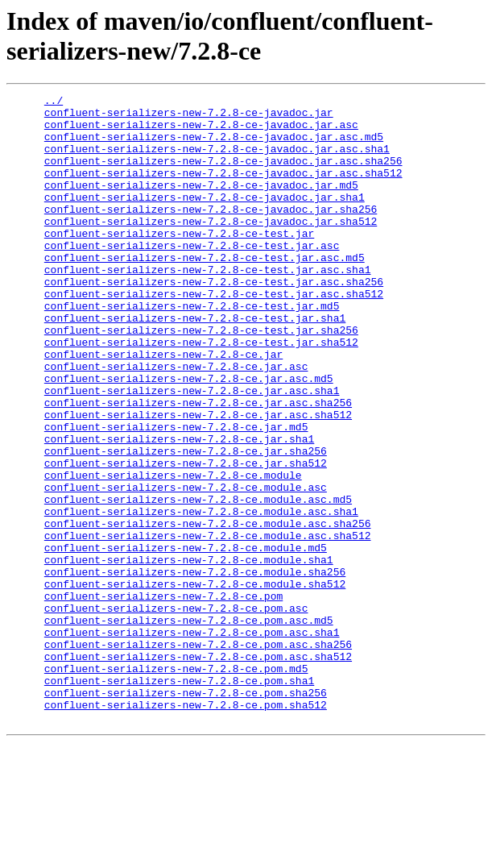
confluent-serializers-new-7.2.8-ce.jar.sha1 (179, 509)
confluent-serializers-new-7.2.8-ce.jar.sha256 (186, 523)
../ (54, 102)
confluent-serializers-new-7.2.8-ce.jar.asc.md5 (189, 436)
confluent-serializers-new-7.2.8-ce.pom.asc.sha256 (198, 755)
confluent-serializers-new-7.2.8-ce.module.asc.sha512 (208, 625)
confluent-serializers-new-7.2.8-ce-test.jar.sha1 (195, 363)
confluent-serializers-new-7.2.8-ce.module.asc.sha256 (208, 610)
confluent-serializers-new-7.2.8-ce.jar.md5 (176, 494)
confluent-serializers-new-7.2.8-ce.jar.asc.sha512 (198, 480)
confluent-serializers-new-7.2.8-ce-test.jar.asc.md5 (205, 291)
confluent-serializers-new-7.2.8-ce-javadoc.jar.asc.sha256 (223, 175)
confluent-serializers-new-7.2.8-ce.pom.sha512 (186, 828)
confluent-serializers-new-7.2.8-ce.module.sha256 (195, 668)
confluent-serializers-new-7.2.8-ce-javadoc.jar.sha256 (211, 233)
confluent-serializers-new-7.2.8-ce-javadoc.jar (189, 117)
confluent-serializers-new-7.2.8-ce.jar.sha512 (186, 538)
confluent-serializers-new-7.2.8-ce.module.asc (186, 567)
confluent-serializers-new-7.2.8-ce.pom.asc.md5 (189, 726)
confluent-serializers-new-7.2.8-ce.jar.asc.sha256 (198, 465)
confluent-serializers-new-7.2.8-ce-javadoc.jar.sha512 (211, 247)
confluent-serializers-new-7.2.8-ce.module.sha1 (189, 654)
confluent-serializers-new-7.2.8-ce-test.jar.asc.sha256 (214, 320)
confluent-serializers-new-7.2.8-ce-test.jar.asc (192, 276)
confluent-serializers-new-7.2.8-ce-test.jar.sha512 (201, 392)
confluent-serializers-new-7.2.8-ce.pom (163, 697)
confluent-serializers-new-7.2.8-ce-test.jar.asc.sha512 (214, 334)
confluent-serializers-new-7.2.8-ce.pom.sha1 (179, 799)
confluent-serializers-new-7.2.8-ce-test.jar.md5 (192, 349)
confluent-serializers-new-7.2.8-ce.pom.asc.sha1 (192, 741)
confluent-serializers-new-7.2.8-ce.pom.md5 (176, 784)
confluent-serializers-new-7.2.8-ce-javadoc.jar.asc (201, 131)
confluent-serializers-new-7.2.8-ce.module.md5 (186, 639)
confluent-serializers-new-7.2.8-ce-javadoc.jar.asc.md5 (214, 146)
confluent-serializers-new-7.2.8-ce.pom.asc (176, 712)
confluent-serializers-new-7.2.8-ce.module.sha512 (195, 683)
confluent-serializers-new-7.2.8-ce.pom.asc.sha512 (198, 770)
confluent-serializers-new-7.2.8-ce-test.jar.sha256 (201, 378)
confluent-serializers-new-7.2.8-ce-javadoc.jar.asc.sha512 (223, 189)
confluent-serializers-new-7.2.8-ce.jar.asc (176, 422)
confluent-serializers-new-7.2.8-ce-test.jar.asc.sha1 (208, 305)
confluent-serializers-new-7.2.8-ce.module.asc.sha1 (201, 596)
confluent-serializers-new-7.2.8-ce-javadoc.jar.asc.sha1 (217, 160)
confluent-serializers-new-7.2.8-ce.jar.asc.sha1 (192, 451)
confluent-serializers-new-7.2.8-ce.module (173, 552)
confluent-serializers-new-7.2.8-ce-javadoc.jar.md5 (201, 204)
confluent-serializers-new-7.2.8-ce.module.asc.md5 (198, 581)
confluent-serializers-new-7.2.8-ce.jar (163, 407)
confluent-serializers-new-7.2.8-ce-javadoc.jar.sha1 (205, 218)
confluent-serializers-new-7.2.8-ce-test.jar (179, 262)
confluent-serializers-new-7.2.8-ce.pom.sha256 (186, 813)
